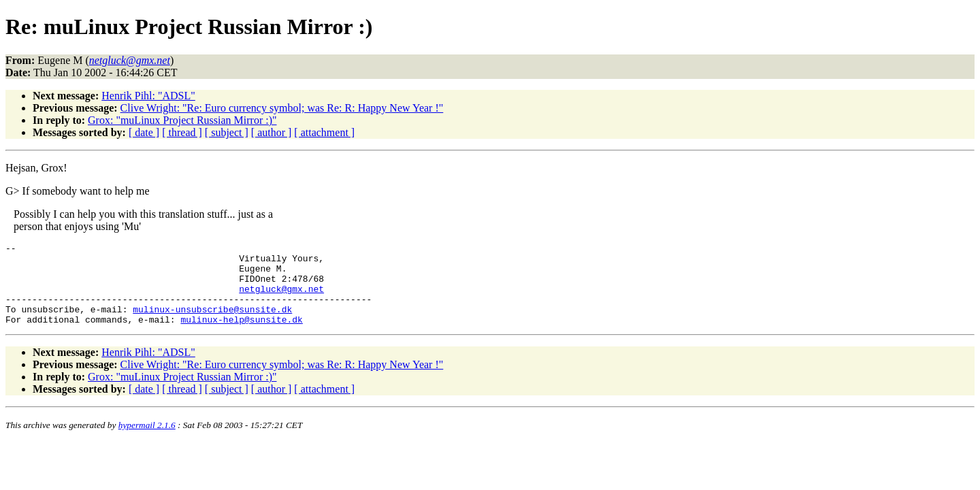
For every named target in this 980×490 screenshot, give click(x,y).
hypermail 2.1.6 (147, 441)
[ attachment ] (324, 132)
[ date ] (144, 132)
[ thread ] (182, 132)
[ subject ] (227, 132)
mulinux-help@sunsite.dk (241, 336)
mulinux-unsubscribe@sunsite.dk (212, 323)
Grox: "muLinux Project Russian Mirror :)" (182, 120)
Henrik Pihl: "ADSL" (148, 96)
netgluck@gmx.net (281, 299)
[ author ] (272, 132)
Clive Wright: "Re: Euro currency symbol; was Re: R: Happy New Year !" (282, 108)
